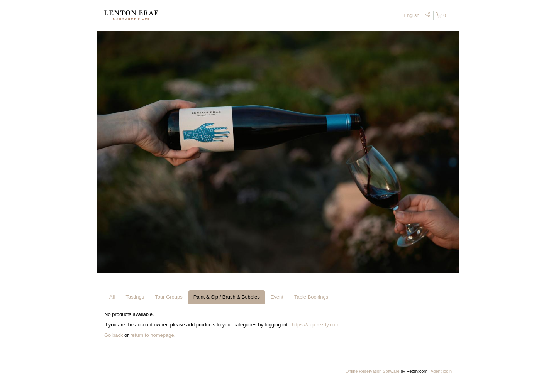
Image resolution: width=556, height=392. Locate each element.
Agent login (441, 371)
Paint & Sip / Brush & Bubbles (227, 297)
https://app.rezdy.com (316, 325)
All (112, 297)
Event (277, 297)
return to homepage (152, 335)
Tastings (135, 297)
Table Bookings (311, 297)
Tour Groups (169, 297)
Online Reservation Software (373, 371)
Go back (114, 335)
